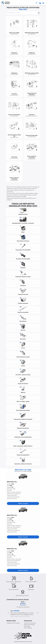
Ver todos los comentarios (23, 607)
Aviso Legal (27, 626)
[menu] (43, 3)
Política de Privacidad (29, 625)
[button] (23, 476)
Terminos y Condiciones (30, 623)
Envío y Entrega (28, 628)
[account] (37, 3)
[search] (39, 13)
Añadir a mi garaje (23, 503)
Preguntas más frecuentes (13, 623)
